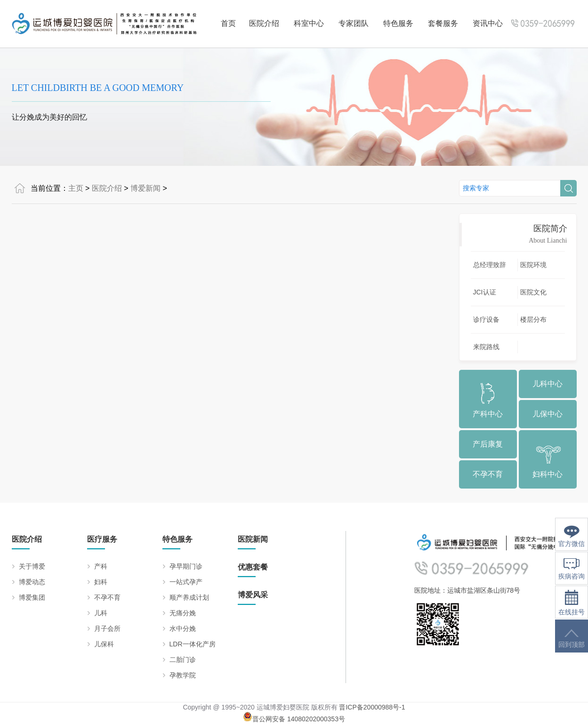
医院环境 (533, 265)
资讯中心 (488, 23)
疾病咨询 (572, 569)
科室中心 (309, 23)
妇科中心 (548, 474)
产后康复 (488, 444)
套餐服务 (443, 23)
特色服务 (398, 23)
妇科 (101, 582)
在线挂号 (572, 603)
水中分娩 (183, 628)
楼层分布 (533, 319)
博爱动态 (32, 582)
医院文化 (533, 292)
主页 (76, 188)
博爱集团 (32, 597)
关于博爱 (32, 566)
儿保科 (104, 644)
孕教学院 (183, 675)
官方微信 (572, 536)
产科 (101, 566)
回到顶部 (572, 639)
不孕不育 (488, 474)
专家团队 (354, 23)
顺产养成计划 (189, 597)
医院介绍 (264, 23)
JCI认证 (485, 292)
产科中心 (488, 414)
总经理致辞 (490, 265)
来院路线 (486, 347)
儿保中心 (548, 414)
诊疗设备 (486, 319)
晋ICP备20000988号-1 (372, 707)
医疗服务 (102, 539)
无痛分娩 (183, 613)
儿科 (101, 613)
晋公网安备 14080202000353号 (294, 719)
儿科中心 (548, 384)
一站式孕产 (186, 582)
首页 (228, 23)
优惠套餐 (253, 567)
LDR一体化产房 (193, 644)
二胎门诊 (183, 660)
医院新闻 (253, 539)
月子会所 (107, 628)
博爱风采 (253, 595)
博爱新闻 (145, 188)
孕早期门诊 (186, 566)
